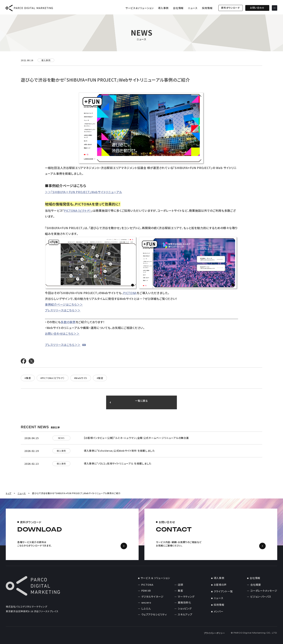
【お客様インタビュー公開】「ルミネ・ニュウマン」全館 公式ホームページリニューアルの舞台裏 (136, 438)
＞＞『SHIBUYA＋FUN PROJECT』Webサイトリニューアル (84, 192)
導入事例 (163, 8)
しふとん (146, 608)
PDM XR (146, 591)
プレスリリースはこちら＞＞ (63, 310)
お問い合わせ (257, 8)
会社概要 (256, 585)
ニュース (193, 8)
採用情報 (207, 8)
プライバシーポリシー (215, 633)
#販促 (100, 378)
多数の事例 (68, 322)
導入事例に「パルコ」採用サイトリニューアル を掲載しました (118, 463)
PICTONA (130, 293)
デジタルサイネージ (152, 597)
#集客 (28, 378)
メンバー (219, 611)
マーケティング (186, 597)
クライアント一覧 (223, 591)
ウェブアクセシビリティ (154, 614)
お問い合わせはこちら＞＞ (62, 333)
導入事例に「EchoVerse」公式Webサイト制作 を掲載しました (119, 451)
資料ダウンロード (230, 8)
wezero (146, 602)
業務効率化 (184, 602)
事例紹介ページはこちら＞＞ (64, 304)
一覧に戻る (142, 402)
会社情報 (178, 8)
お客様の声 (220, 585)
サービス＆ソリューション (139, 8)
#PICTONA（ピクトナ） (53, 378)
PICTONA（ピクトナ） (78, 211)
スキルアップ (185, 614)
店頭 (180, 585)
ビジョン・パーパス (261, 597)
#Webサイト (81, 378)
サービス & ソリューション (155, 578)
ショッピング (185, 608)
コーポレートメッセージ (264, 591)
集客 (180, 591)
